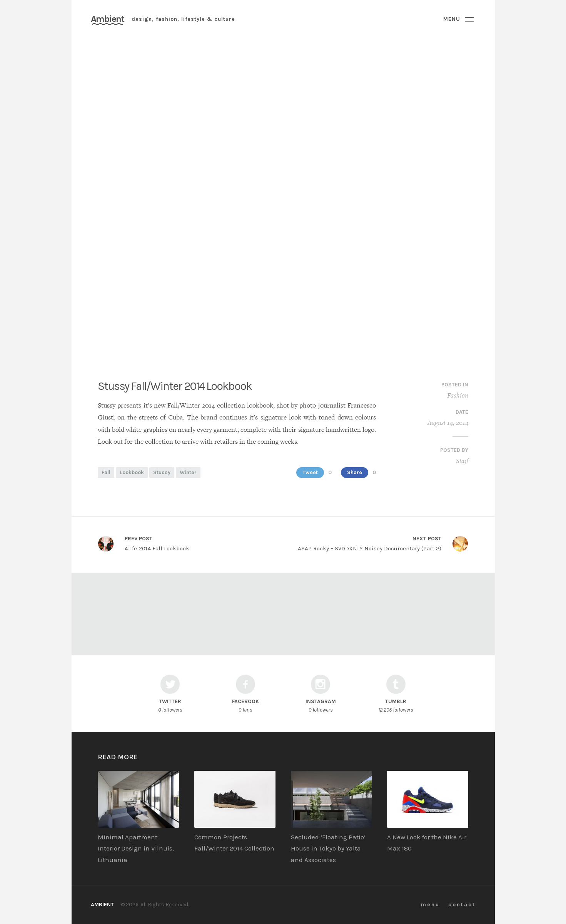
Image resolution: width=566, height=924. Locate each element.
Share (355, 472)
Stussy (162, 472)
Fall (106, 472)
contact (462, 905)
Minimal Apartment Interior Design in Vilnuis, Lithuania (136, 849)
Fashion (458, 395)
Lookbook (132, 472)
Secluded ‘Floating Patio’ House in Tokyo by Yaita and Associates (328, 849)
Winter (188, 472)
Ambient (108, 19)
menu (430, 905)
